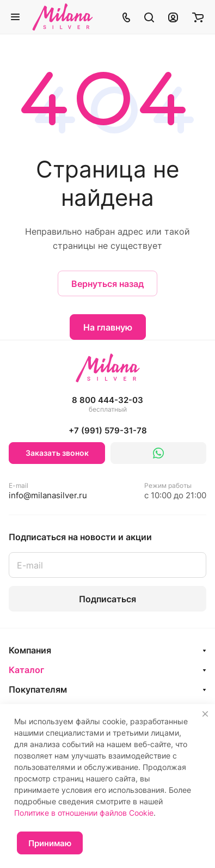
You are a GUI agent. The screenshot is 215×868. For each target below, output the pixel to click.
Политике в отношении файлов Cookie (84, 813)
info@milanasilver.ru (48, 491)
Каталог (26, 670)
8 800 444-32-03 (107, 405)
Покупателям (38, 689)
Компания (30, 650)
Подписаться (107, 599)
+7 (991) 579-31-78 (108, 430)
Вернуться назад (107, 284)
